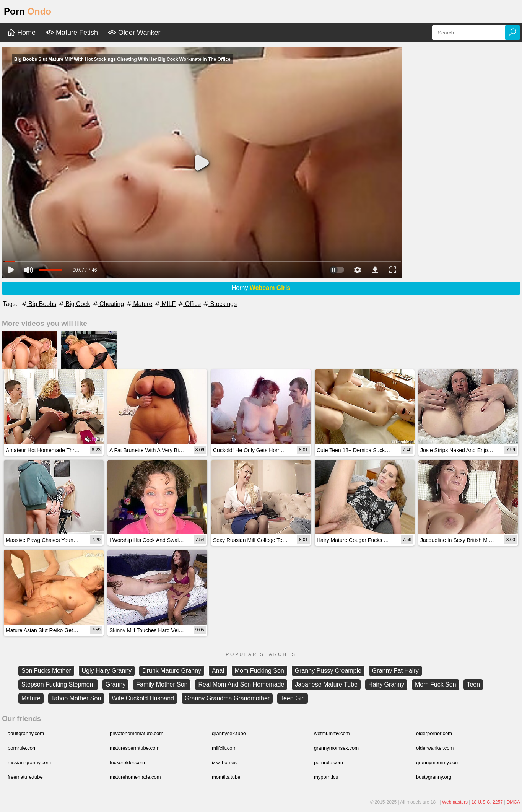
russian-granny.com (29, 762)
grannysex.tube (229, 733)
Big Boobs (38, 304)
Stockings (220, 304)
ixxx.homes (224, 762)
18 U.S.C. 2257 (487, 802)
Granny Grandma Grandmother (227, 698)
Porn (28, 11)
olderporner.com (434, 733)
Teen (473, 684)
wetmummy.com (332, 733)
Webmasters (455, 802)
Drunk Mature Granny (172, 671)
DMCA (513, 802)
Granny (115, 684)
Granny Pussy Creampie (328, 671)
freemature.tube (25, 777)
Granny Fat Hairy (395, 671)
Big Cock (74, 304)
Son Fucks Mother (46, 671)
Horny (261, 288)
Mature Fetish (72, 33)
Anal (218, 671)
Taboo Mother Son (76, 698)
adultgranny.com (26, 733)
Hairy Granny (386, 684)
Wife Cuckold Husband (143, 698)
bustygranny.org (434, 777)
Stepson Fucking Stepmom (58, 684)
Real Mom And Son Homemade (241, 684)
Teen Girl (293, 698)
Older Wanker (134, 33)
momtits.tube (226, 777)
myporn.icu (326, 777)
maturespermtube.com (135, 748)
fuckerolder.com (127, 762)
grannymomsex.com (336, 748)
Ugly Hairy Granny (107, 671)
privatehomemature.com (137, 733)
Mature (139, 304)
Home (21, 33)
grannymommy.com (438, 762)
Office (189, 304)
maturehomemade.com (135, 777)
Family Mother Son (162, 684)
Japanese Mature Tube (326, 684)
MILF (165, 304)
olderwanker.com (435, 748)
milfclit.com (224, 748)
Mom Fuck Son (436, 684)
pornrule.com (22, 748)
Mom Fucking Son (259, 671)
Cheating (108, 304)
